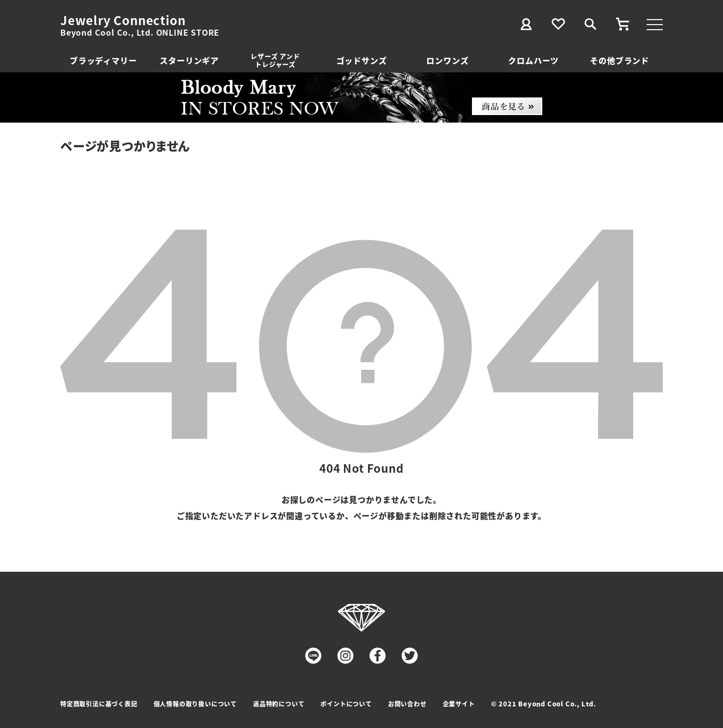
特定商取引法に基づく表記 (99, 704)
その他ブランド (620, 60)
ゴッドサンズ (362, 60)
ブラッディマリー (103, 60)
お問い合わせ (407, 704)
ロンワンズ (447, 60)
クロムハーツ (533, 60)
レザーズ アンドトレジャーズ (275, 60)
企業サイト (459, 704)
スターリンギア (189, 60)
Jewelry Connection (123, 20)
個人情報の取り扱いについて (195, 704)
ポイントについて (346, 704)
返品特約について (279, 704)
